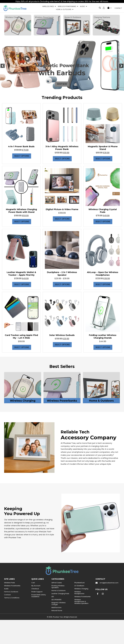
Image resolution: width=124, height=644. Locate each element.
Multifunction (56, 608)
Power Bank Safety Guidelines (39, 596)
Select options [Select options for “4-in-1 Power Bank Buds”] (22, 156)
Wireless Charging (81, 589)
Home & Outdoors (11, 592)
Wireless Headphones (79, 593)
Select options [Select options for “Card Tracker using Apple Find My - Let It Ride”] (22, 347)
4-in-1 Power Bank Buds (21, 147)
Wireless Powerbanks (12, 586)
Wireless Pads (9, 583)
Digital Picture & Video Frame (62, 209)
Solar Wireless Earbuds (62, 335)
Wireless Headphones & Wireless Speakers (81, 602)
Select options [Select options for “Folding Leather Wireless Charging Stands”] (103, 347)
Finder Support (37, 592)
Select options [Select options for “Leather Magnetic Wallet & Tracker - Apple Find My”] (22, 284)
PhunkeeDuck (79, 583)
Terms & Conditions (12, 598)
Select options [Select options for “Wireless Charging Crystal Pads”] (103, 222)
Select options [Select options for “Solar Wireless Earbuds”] (62, 345)
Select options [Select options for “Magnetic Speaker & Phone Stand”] (103, 159)
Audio (6, 589)
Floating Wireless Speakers (58, 587)
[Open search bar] (100, 7)
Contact (7, 595)
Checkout (35, 589)
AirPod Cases (57, 583)
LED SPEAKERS (56, 600)
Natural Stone (57, 611)
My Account (36, 586)
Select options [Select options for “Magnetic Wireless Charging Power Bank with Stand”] (22, 222)
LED (53, 597)
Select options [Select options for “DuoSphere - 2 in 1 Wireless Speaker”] (62, 284)
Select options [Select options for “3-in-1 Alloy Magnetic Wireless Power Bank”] (62, 159)
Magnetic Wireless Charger (59, 604)
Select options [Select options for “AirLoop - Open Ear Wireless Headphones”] (103, 284)
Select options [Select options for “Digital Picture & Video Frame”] (62, 219)
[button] (3, 66)
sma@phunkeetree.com (109, 583)
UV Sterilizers (79, 586)
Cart (33, 583)
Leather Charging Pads (60, 594)
